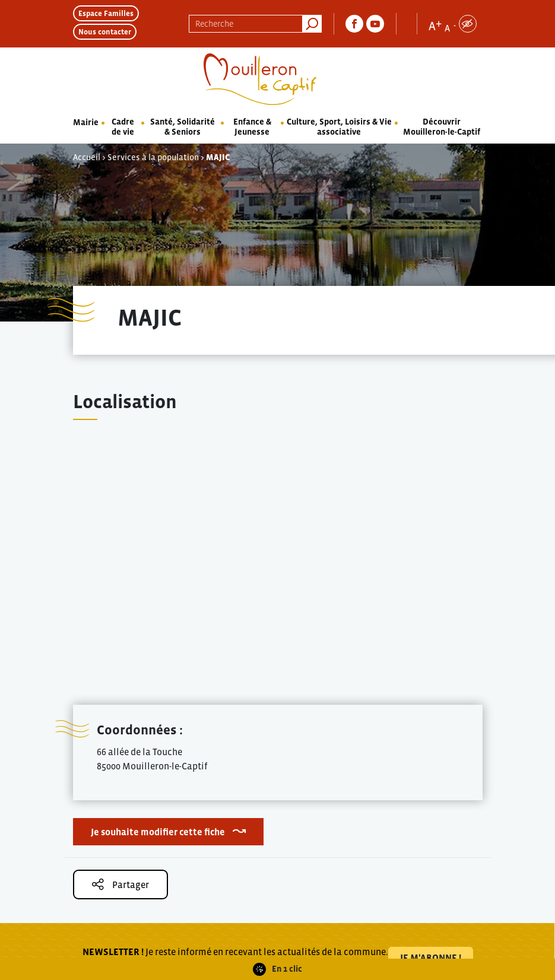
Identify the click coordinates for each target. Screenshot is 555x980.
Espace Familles (106, 13)
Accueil (87, 157)
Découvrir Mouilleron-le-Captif (442, 127)
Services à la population (153, 157)
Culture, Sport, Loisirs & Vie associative (339, 127)
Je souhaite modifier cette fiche (158, 832)
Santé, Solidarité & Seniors (183, 127)
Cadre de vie (123, 127)
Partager (120, 884)
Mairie (86, 122)
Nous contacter (105, 32)
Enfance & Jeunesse (252, 127)
